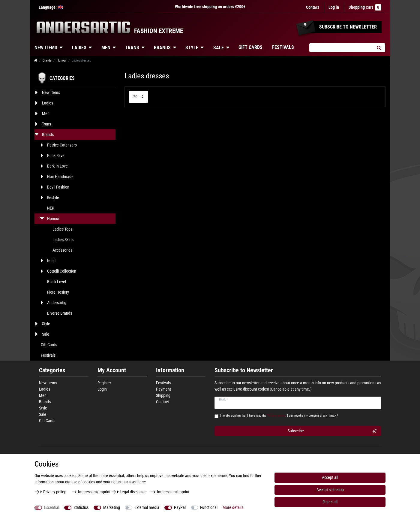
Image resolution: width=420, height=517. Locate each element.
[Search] (379, 48)
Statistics (81, 507)
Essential (52, 507)
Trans (132, 48)
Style (192, 48)
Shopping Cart (365, 7)
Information (170, 370)
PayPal (180, 507)
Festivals (283, 47)
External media (147, 507)
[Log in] (334, 7)
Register (104, 383)
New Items (46, 48)
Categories (52, 370)
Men (106, 48)
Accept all (330, 477)
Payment (163, 389)
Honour (61, 60)
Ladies (79, 48)
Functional (209, 507)
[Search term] (341, 48)
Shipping (163, 395)
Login (102, 389)
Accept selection (330, 490)
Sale (219, 48)
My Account (112, 370)
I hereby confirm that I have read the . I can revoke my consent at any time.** (279, 416)
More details (233, 507)
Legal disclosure (132, 492)
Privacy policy (53, 492)
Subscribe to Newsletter (244, 370)
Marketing (112, 507)
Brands (162, 48)
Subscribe (332, 431)
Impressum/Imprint (94, 492)
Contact (312, 7)
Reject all (330, 502)
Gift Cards (250, 47)
